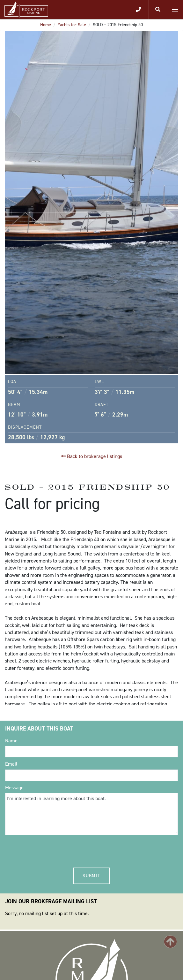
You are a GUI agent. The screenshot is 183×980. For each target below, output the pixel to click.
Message (14, 788)
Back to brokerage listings (92, 456)
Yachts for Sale (72, 25)
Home (46, 25)
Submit (91, 876)
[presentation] (54, 851)
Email (11, 764)
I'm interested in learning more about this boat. (91, 814)
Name (11, 741)
